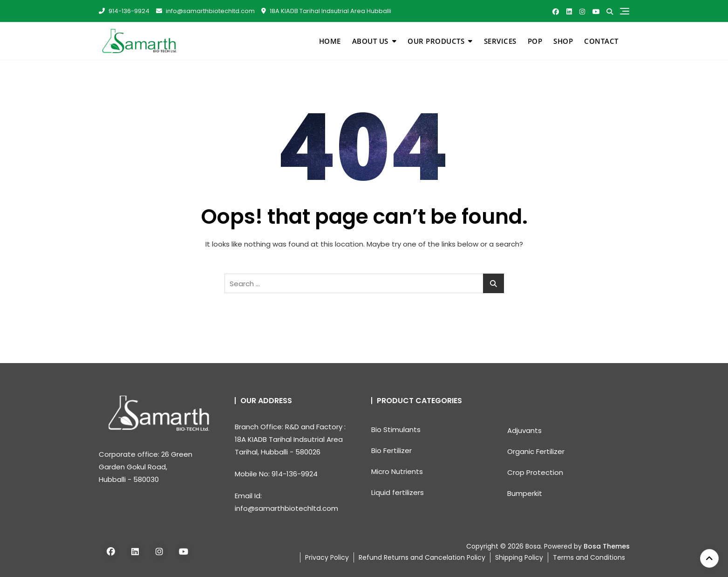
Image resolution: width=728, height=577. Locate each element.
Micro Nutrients (397, 471)
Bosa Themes (607, 546)
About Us (370, 41)
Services (500, 41)
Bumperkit (525, 493)
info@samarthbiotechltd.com (205, 11)
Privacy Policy (327, 557)
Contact (601, 41)
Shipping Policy (519, 557)
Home (330, 41)
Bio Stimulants (396, 429)
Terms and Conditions (589, 557)
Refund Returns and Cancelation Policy (422, 557)
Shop (563, 41)
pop (535, 41)
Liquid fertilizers (398, 492)
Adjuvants (524, 430)
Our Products (436, 41)
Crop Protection (535, 472)
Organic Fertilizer (536, 451)
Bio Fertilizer (391, 450)
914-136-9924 (124, 11)
